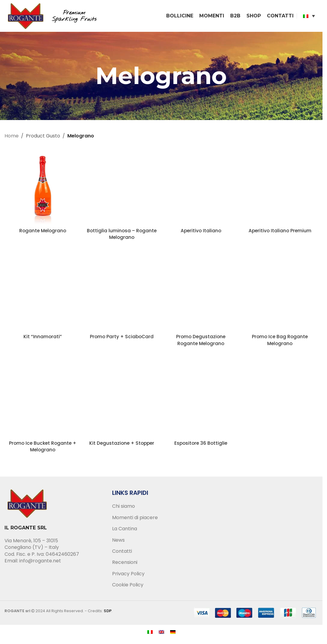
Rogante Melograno (43, 232)
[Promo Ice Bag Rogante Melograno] (280, 294)
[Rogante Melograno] (43, 188)
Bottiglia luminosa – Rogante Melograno (122, 235)
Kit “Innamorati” (43, 338)
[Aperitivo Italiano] (201, 188)
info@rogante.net (40, 562)
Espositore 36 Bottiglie (201, 444)
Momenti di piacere (135, 519)
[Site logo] (54, 16)
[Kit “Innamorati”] (43, 294)
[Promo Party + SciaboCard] (122, 294)
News (118, 541)
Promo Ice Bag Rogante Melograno (280, 341)
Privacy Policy (128, 575)
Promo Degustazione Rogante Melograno (201, 341)
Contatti (122, 552)
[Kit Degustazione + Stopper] (122, 400)
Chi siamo (124, 507)
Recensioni (125, 564)
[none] (309, 17)
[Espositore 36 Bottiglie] (201, 400)
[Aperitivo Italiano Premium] (280, 188)
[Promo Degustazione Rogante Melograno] (201, 294)
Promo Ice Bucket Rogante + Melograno (43, 448)
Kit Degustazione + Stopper (122, 444)
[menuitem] (309, 17)
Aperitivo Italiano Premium (280, 232)
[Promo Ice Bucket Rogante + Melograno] (43, 400)
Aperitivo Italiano (201, 232)
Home (12, 137)
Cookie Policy (128, 586)
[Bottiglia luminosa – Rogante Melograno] (122, 188)
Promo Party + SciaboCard (122, 338)
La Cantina (125, 530)
